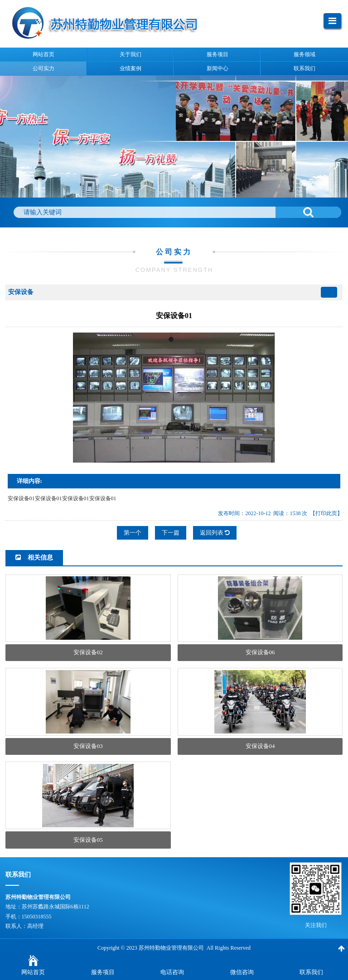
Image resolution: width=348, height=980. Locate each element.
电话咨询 (172, 972)
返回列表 (215, 533)
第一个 (133, 533)
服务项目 (103, 972)
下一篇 (171, 533)
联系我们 (311, 972)
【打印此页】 (326, 513)
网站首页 (33, 972)
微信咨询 (242, 972)
